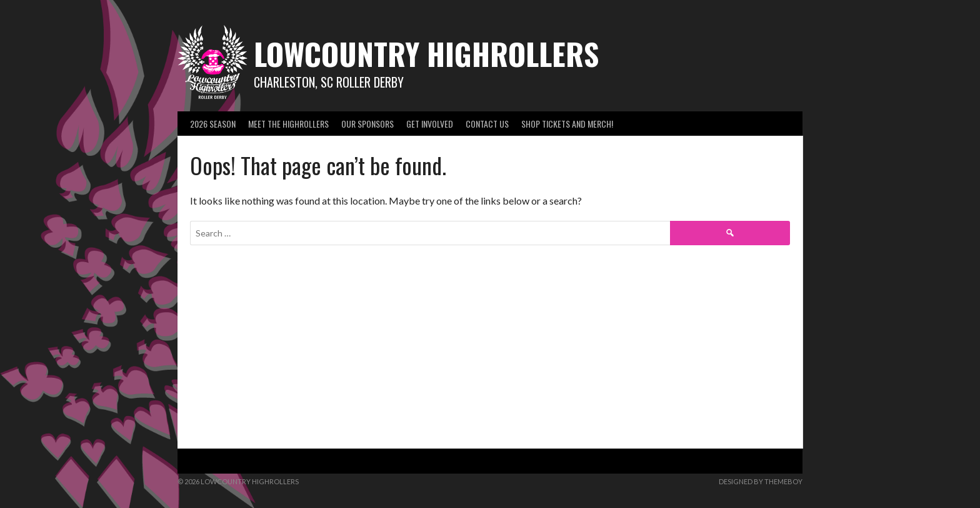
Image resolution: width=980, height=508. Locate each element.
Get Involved (430, 124)
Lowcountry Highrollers (426, 53)
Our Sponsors (367, 124)
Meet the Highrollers (288, 124)
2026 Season (213, 124)
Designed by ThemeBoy (761, 481)
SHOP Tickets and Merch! (567, 124)
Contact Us (487, 124)
